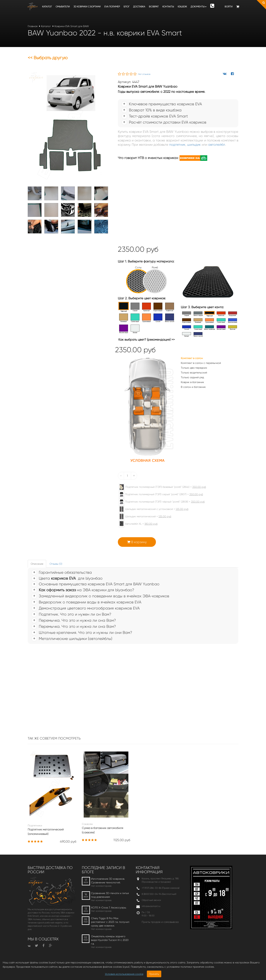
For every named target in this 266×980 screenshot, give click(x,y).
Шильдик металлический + (143, 517)
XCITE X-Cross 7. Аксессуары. (109, 908)
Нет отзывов (144, 74)
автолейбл (217, 145)
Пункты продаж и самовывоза (160, 922)
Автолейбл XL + (136, 524)
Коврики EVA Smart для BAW (72, 26)
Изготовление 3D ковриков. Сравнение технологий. (108, 881)
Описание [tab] (37, 564)
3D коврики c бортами (87, 7)
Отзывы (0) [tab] (56, 564)
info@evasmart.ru (151, 906)
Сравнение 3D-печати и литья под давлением (110, 895)
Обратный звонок (151, 900)
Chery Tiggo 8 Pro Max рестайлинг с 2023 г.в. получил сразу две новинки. (110, 922)
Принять (154, 974)
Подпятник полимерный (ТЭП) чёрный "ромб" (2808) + (160, 502)
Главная (33, 26)
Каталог (47, 7)
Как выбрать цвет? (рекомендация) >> (147, 340)
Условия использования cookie (124, 974)
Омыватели (63, 7)
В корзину (137, 542)
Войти (229, 7)
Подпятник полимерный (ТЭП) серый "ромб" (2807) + (159, 494)
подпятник (177, 145)
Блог (127, 7)
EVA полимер (112, 7)
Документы (199, 7)
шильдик (194, 145)
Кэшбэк (182, 7)
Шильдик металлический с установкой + (152, 509)
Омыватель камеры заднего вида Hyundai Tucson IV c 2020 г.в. (110, 940)
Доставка (139, 7)
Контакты (168, 7)
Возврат (154, 7)
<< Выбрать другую (48, 58)
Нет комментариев (101, 886)
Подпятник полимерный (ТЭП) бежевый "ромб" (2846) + (161, 487)
